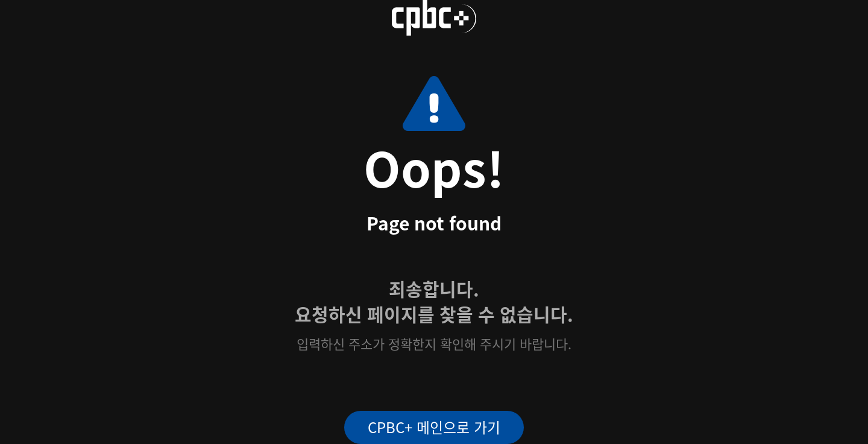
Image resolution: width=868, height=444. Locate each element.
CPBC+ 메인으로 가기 (434, 427)
